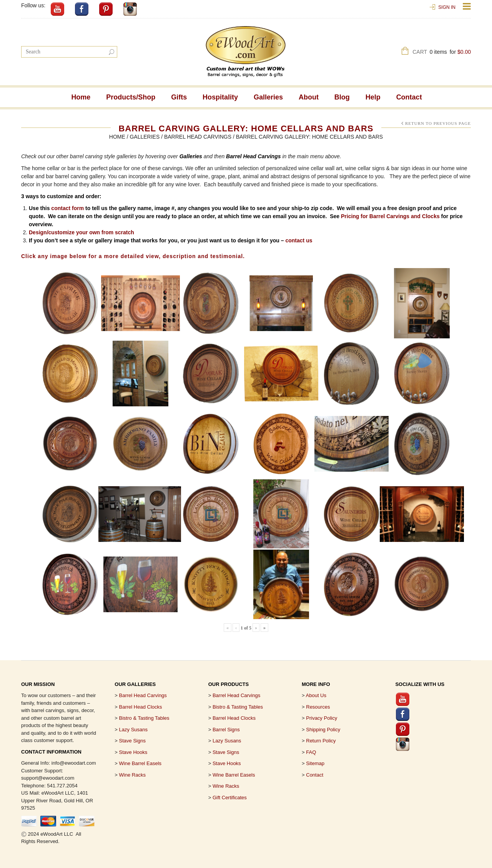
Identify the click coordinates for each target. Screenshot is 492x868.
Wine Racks (132, 775)
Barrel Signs (226, 730)
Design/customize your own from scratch (81, 232)
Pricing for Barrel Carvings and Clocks (390, 216)
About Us (316, 695)
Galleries (268, 97)
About (309, 97)
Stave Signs (132, 741)
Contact (409, 97)
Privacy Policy (322, 718)
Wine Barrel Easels (140, 763)
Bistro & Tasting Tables (144, 718)
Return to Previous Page (438, 123)
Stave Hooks (133, 752)
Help (373, 97)
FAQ (311, 752)
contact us (299, 240)
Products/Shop (131, 97)
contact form (67, 208)
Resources (318, 707)
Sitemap (315, 763)
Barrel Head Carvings (198, 137)
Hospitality (220, 97)
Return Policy (321, 741)
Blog (342, 97)
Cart (442, 53)
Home (81, 97)
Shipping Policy (323, 730)
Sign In (447, 7)
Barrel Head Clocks (234, 718)
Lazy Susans (133, 730)
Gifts (179, 97)
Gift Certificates (230, 798)
